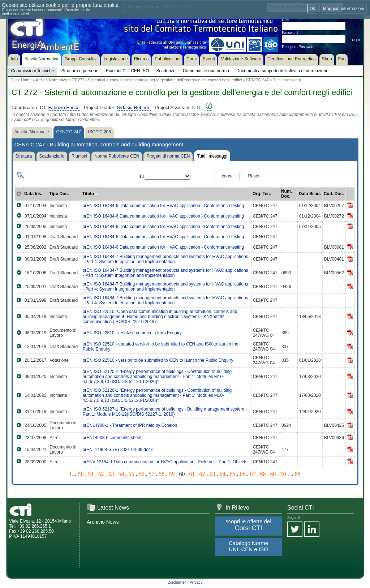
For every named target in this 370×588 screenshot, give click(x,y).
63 (212, 474)
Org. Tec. (262, 194)
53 (111, 474)
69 (273, 474)
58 (162, 474)
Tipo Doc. (59, 194)
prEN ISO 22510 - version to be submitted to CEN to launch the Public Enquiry (158, 360)
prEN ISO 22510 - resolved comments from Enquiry (132, 333)
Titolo (91, 194)
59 (172, 474)
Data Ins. (33, 194)
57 (152, 474)
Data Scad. (310, 194)
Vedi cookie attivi (15, 14)
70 (283, 474)
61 (192, 474)
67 (253, 474)
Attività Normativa (51, 80)
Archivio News (103, 522)
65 (233, 474)
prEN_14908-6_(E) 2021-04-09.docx (118, 450)
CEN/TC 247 (257, 80)
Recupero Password (298, 47)
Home (26, 80)
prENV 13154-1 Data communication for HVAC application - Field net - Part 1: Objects (165, 462)
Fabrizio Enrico (64, 108)
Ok (312, 9)
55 (132, 474)
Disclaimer (177, 582)
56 (142, 474)
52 (101, 474)
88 (298, 474)
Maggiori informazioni (344, 9)
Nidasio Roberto (134, 108)
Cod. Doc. (334, 194)
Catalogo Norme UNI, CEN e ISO (248, 546)
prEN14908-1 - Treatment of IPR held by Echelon (130, 425)
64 (223, 474)
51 (91, 474)
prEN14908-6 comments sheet (112, 438)
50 (81, 474)
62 (202, 474)
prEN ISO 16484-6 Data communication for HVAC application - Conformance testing (164, 206)
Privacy (196, 582)
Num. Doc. (287, 194)
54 (121, 474)
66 (243, 474)
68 (263, 474)
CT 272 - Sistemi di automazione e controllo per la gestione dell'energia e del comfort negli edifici (157, 80)
